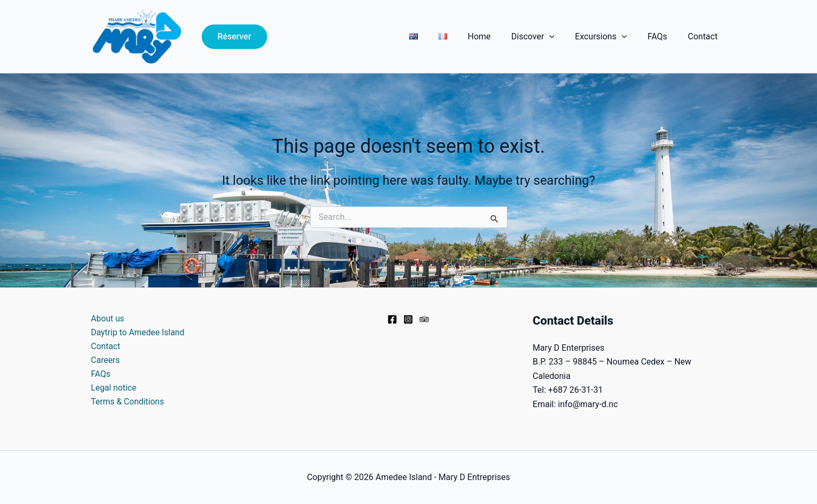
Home (495, 36)
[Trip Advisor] (424, 319)
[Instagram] (408, 319)
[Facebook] (392, 319)
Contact (705, 36)
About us (106, 319)
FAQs (662, 36)
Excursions (610, 37)
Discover (545, 37)
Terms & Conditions (127, 403)
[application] (562, 37)
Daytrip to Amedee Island (137, 332)
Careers (104, 361)
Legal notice (113, 389)
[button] (234, 37)
